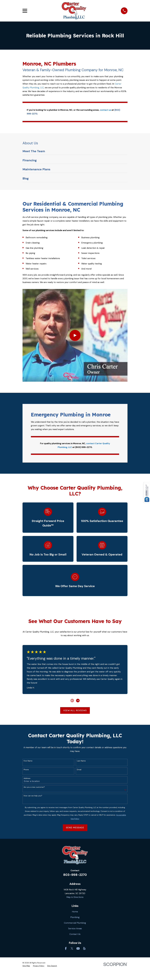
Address (27, 778)
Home (75, 912)
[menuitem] (75, 152)
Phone (26, 770)
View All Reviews (75, 710)
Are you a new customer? (34, 787)
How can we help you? (33, 796)
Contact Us (75, 934)
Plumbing (75, 917)
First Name (28, 761)
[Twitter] (72, 948)
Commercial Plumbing (75, 923)
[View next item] (78, 701)
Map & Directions (75, 897)
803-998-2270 (75, 875)
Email (79, 770)
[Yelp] (84, 948)
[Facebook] (66, 948)
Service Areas (75, 928)
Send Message (75, 828)
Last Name (81, 761)
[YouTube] (78, 948)
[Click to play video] (75, 335)
